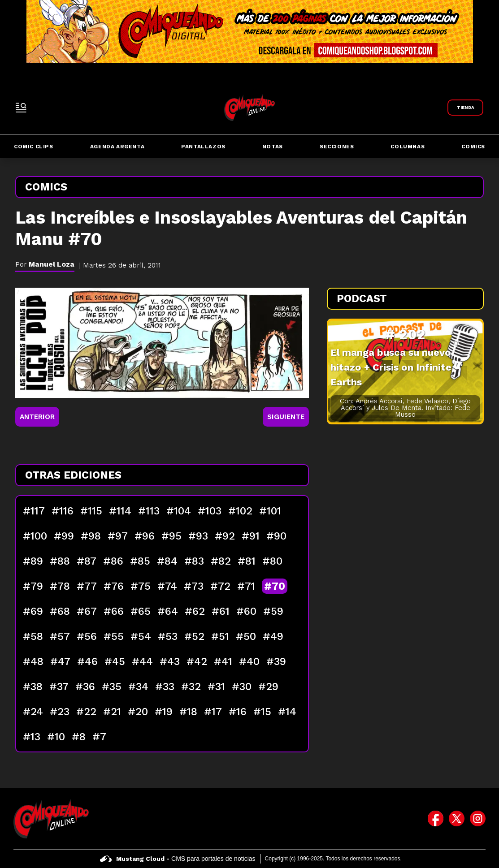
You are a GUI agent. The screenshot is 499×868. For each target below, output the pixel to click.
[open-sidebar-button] (21, 108)
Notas (273, 147)
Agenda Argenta (117, 147)
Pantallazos (203, 147)
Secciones (337, 147)
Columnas (408, 147)
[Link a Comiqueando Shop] (465, 108)
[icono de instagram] (478, 819)
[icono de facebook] (436, 819)
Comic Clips (34, 147)
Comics (473, 147)
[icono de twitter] (457, 819)
